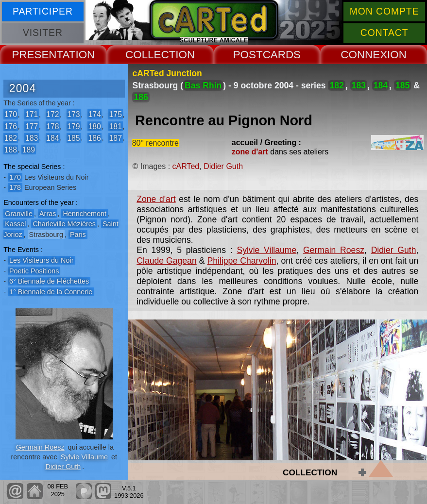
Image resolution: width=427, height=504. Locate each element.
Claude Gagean (166, 261)
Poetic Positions (34, 271)
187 (116, 138)
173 (73, 114)
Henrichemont (85, 214)
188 (11, 149)
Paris (78, 235)
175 (116, 114)
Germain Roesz (40, 447)
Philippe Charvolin (242, 261)
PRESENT (37, 55)
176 (11, 126)
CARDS (282, 55)
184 (52, 138)
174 (94, 114)
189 (29, 149)
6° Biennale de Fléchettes (49, 281)
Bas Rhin (203, 85)
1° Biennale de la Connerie (51, 292)
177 (32, 126)
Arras (48, 214)
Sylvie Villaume (84, 457)
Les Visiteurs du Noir (42, 260)
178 (52, 126)
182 (11, 138)
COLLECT (150, 55)
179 (73, 126)
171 (32, 114)
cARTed (186, 166)
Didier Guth (63, 467)
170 (11, 114)
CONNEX (364, 55)
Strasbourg (46, 235)
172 (52, 114)
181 (116, 126)
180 (94, 126)
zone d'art (250, 152)
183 (32, 138)
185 (73, 138)
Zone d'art (156, 199)
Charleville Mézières (64, 224)
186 (94, 138)
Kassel (15, 224)
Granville (19, 214)
